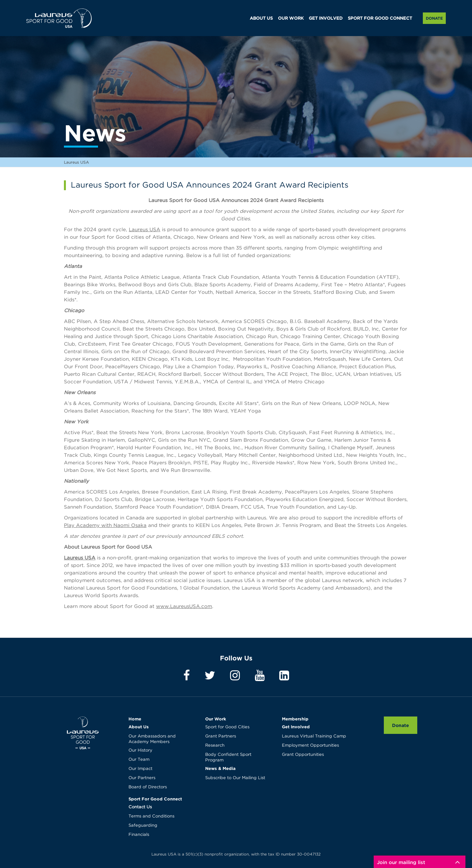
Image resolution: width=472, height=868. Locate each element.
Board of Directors (148, 787)
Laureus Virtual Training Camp (314, 736)
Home (135, 719)
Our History (140, 750)
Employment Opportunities (310, 746)
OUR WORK (291, 19)
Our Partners (142, 778)
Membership (295, 719)
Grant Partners (221, 736)
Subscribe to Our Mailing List (235, 778)
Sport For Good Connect (155, 799)
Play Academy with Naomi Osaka (105, 525)
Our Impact (140, 769)
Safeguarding (143, 826)
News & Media (220, 768)
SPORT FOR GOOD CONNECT (380, 19)
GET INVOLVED (326, 19)
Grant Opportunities (303, 755)
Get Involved (296, 727)
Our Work (216, 719)
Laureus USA (59, 18)
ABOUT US (261, 19)
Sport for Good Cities (227, 727)
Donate (434, 18)
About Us (139, 727)
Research (215, 746)
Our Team (139, 760)
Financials (139, 835)
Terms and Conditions (151, 816)
